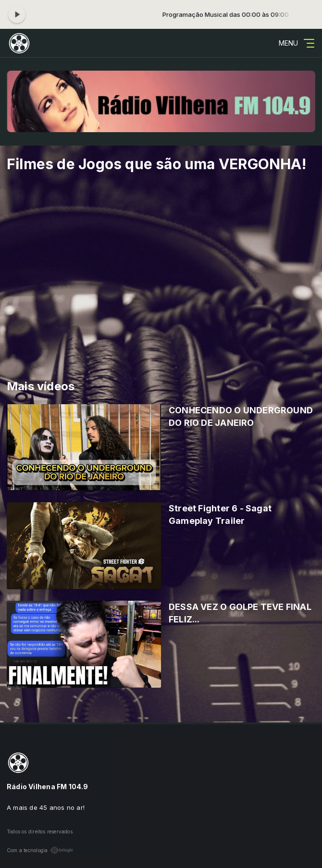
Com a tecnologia (40, 850)
